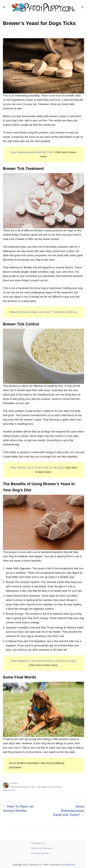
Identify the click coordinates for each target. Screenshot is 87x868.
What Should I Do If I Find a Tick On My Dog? (38, 468)
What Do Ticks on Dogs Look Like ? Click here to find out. (43, 312)
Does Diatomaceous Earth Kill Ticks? (32, 152)
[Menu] (4, 7)
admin (15, 783)
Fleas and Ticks (9, 790)
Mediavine (70, 865)
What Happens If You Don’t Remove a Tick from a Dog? (44, 661)
